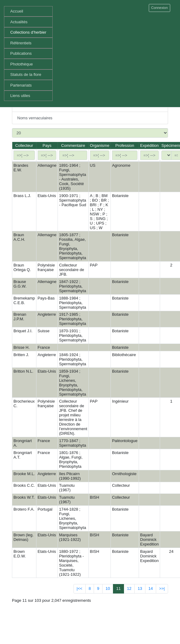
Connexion (159, 8)
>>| (162, 588)
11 (118, 588)
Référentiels (21, 43)
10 (108, 588)
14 (151, 588)
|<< (79, 588)
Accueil (17, 11)
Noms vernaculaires (35, 118)
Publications (21, 53)
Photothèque (22, 64)
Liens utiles (20, 96)
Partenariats (21, 85)
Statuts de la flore (26, 74)
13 (140, 588)
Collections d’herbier (28, 32)
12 (129, 588)
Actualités (19, 22)
